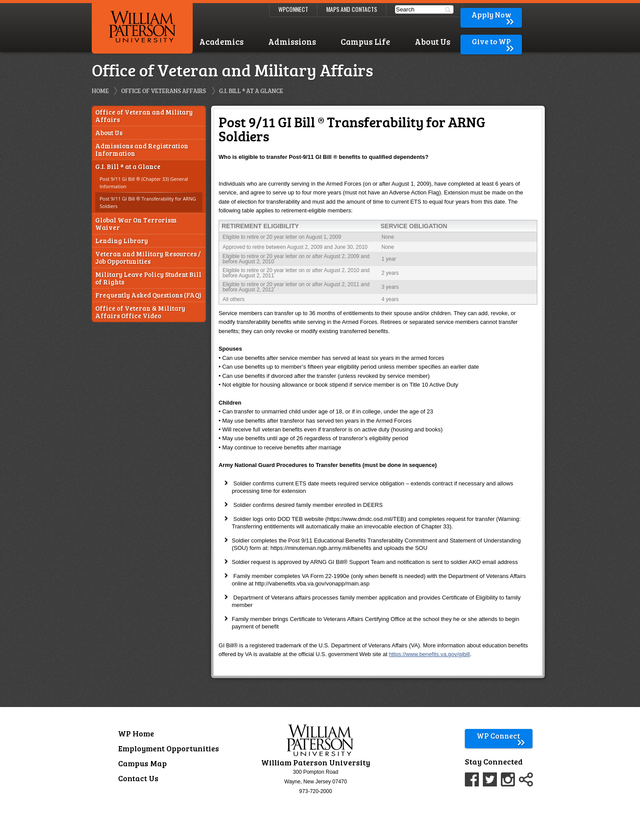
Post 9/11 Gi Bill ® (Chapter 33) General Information (144, 183)
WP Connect (501, 736)
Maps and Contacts (352, 9)
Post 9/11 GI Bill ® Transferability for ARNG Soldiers (148, 202)
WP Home (136, 733)
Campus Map (142, 763)
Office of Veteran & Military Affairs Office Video (140, 312)
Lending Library (122, 241)
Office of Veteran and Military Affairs (144, 116)
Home (100, 91)
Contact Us (138, 778)
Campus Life (365, 41)
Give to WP (494, 41)
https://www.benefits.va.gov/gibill (429, 654)
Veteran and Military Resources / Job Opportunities (148, 258)
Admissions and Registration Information (142, 150)
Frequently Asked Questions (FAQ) (148, 295)
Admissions (292, 41)
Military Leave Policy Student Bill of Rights (148, 278)
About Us (433, 41)
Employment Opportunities (169, 748)
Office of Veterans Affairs (164, 91)
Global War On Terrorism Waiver (136, 224)
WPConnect (293, 9)
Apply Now (493, 15)
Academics (221, 41)
